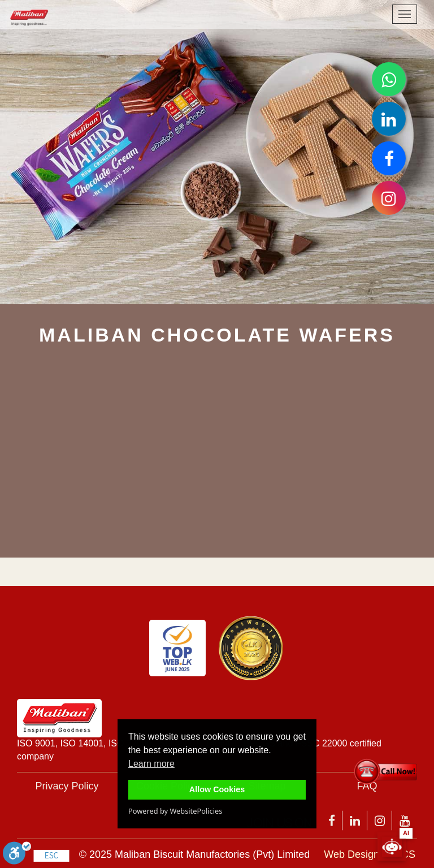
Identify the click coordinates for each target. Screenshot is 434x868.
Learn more (151, 764)
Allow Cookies (217, 789)
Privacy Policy (67, 786)
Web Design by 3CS (370, 854)
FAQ (367, 786)
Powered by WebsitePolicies (175, 811)
